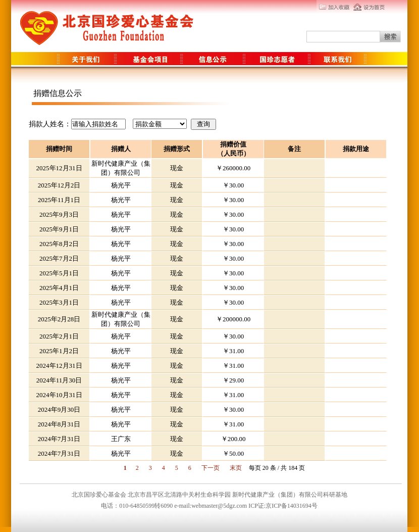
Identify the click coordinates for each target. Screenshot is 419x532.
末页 (236, 468)
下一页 (211, 468)
